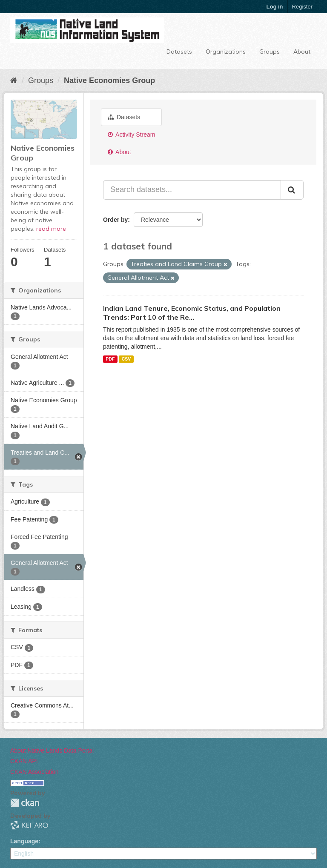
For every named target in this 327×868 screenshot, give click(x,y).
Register (302, 7)
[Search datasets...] (192, 190)
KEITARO (29, 825)
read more (51, 229)
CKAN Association (34, 772)
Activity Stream (131, 135)
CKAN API (24, 761)
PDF (110, 359)
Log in (275, 7)
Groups (270, 52)
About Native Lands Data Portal (52, 751)
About (302, 52)
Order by (115, 220)
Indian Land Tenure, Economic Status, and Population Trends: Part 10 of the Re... (192, 313)
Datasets (179, 52)
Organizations (226, 52)
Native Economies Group (109, 80)
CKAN (25, 803)
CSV (126, 359)
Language (24, 841)
